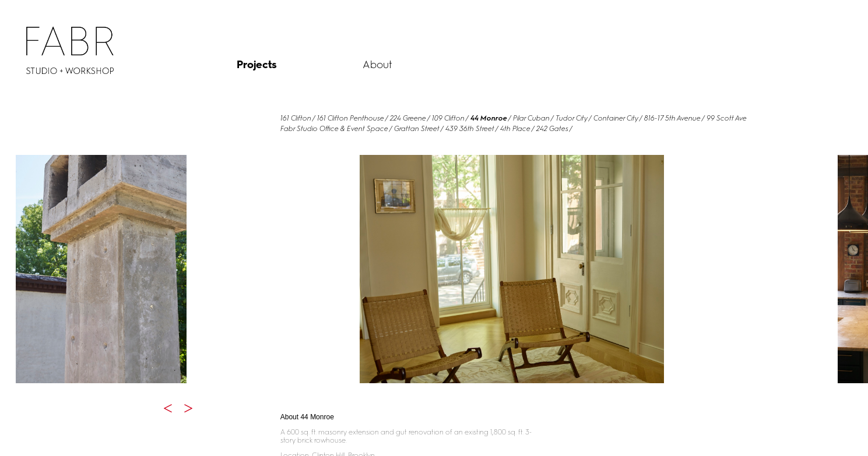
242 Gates (552, 129)
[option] (101, 269)
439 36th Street (470, 129)
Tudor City (572, 118)
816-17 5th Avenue (672, 118)
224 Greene (408, 118)
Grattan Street (417, 129)
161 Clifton (296, 118)
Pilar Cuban (531, 118)
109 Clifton (448, 118)
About (377, 65)
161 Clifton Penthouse (351, 118)
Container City (616, 118)
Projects (257, 65)
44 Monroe (489, 118)
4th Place (515, 129)
